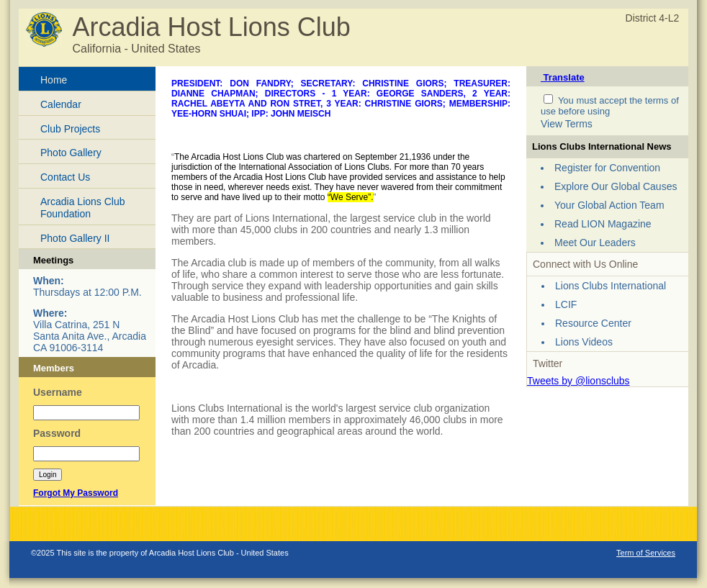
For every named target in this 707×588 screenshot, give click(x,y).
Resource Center (593, 323)
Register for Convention (607, 168)
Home (54, 80)
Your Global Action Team (609, 205)
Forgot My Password (76, 493)
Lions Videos (584, 342)
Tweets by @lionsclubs (578, 381)
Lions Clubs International (611, 286)
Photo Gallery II (75, 238)
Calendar (61, 104)
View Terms (567, 124)
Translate (563, 77)
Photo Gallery (71, 153)
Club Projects (70, 129)
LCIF (566, 304)
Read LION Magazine (603, 224)
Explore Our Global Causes (616, 186)
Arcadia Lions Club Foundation (83, 208)
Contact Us (65, 177)
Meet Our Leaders (595, 243)
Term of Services (646, 553)
